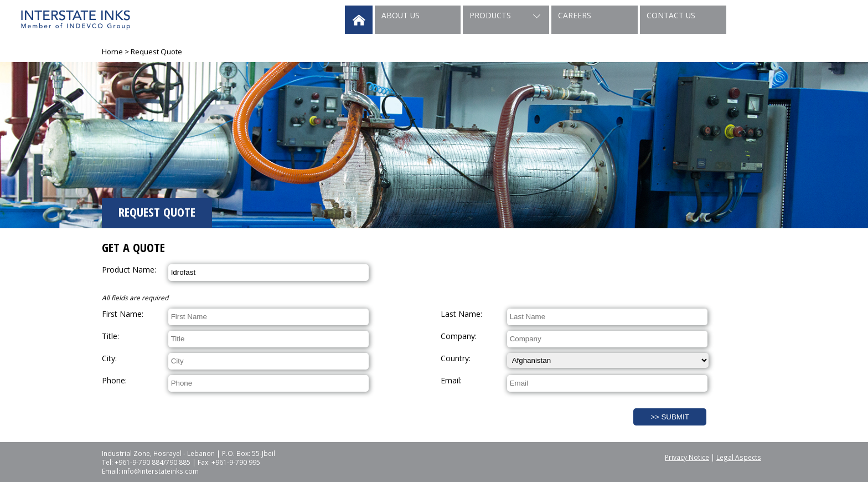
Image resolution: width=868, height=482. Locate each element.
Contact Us (671, 15)
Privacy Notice (687, 457)
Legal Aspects (739, 457)
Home (112, 52)
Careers (575, 15)
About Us (401, 15)
